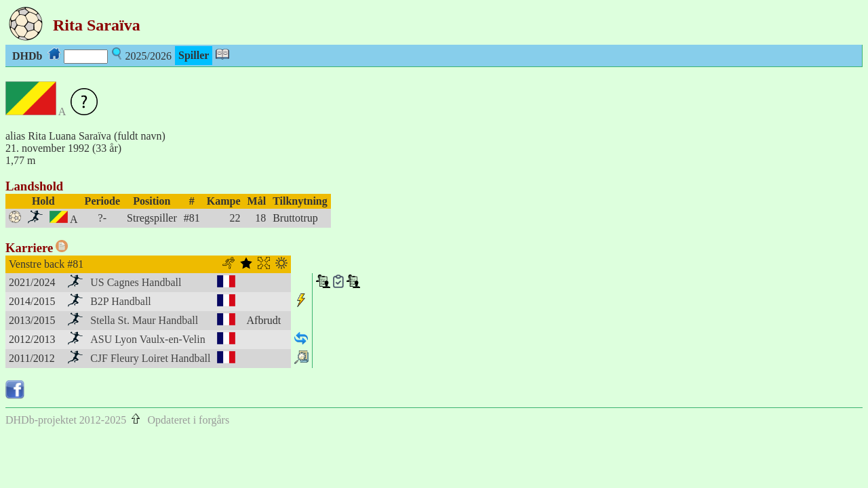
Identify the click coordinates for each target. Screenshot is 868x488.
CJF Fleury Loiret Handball (150, 358)
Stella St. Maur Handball (144, 320)
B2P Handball (121, 301)
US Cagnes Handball (136, 282)
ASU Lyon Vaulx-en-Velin (147, 339)
